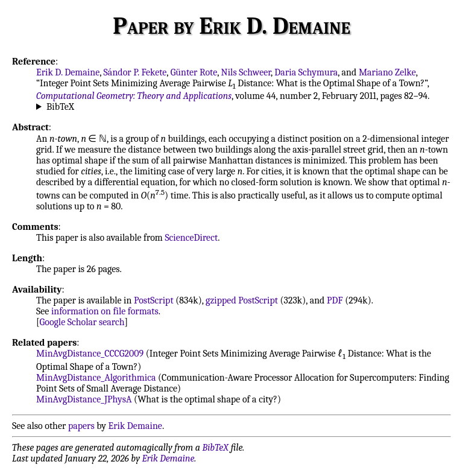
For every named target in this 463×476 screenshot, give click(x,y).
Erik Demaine (135, 426)
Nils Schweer (246, 72)
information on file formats (105, 311)
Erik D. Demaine (68, 72)
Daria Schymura (306, 72)
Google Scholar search (82, 322)
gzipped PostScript (242, 300)
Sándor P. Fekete (135, 72)
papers (81, 426)
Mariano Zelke (387, 72)
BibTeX (60, 107)
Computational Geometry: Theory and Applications (134, 96)
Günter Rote (194, 72)
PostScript (154, 300)
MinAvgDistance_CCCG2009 (90, 354)
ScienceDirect (191, 238)
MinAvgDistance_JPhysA (84, 399)
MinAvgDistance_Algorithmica (96, 378)
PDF (335, 300)
